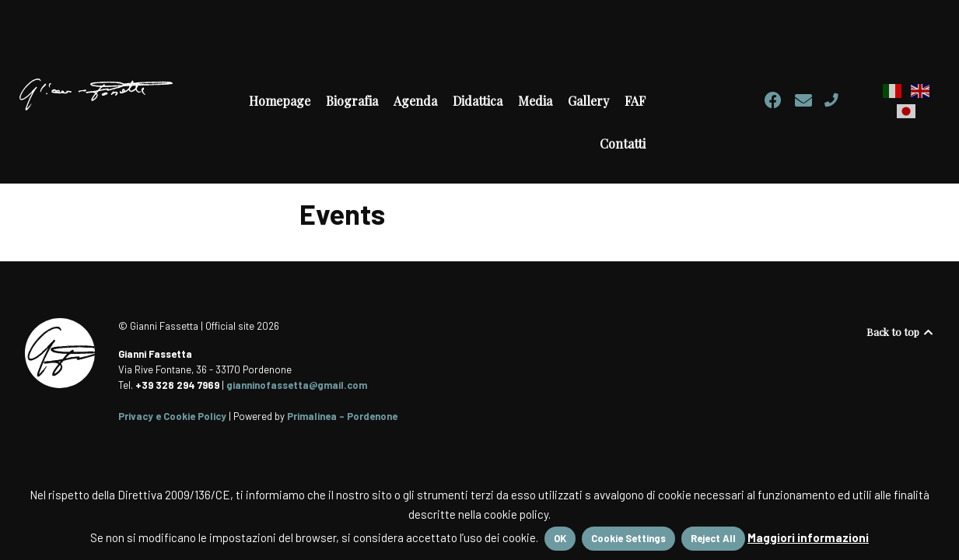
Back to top (900, 332)
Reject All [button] (713, 538)
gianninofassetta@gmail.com (297, 385)
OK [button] (560, 538)
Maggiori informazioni (808, 537)
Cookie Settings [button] (628, 538)
